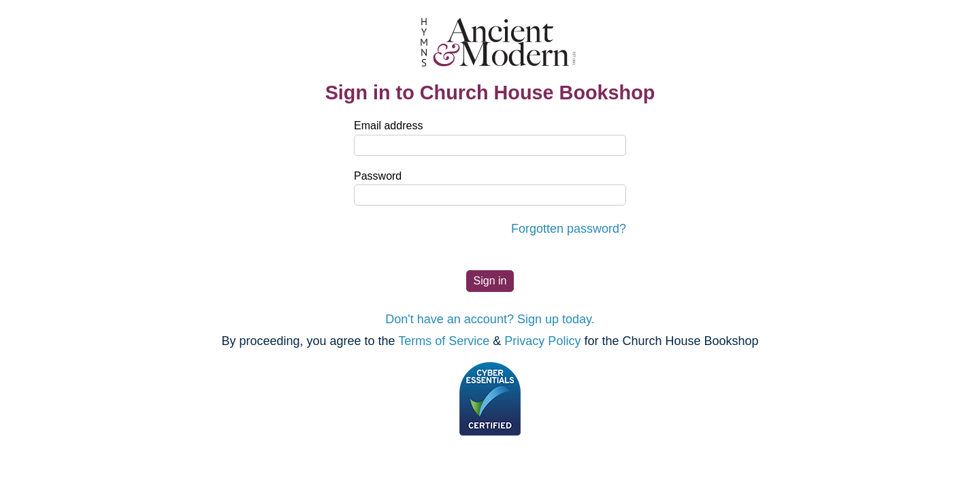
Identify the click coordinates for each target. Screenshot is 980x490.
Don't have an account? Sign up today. (490, 319)
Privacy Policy (542, 341)
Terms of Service (444, 341)
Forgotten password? (569, 229)
